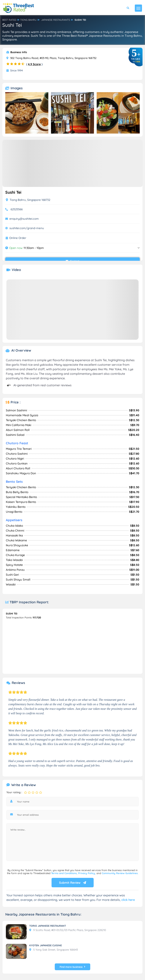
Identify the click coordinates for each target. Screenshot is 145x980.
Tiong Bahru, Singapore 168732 (28, 200)
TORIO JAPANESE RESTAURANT (48, 926)
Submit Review (73, 883)
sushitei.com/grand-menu (27, 228)
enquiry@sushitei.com (24, 219)
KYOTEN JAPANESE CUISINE (46, 945)
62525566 (17, 209)
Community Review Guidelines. (120, 873)
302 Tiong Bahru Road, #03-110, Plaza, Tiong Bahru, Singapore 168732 (51, 58)
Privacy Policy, (87, 873)
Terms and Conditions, (65, 873)
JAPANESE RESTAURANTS (56, 20)
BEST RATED (9, 20)
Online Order (18, 238)
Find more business (72, 967)
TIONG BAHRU (28, 20)
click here (128, 900)
